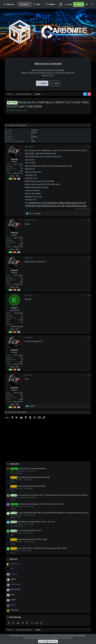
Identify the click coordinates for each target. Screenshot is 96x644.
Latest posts (14, 464)
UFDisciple (14, 610)
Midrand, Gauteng (17, 327)
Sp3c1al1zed (15, 589)
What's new (10, 4)
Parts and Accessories (18, 526)
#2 (89, 220)
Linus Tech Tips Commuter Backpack (28, 468)
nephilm (13, 600)
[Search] (92, 4)
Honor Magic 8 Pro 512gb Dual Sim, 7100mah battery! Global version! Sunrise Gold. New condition (49, 495)
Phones (13, 482)
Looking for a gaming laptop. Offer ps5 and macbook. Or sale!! (37, 504)
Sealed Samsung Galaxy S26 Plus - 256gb (29, 539)
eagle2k (13, 579)
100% (17, 176)
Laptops (13, 509)
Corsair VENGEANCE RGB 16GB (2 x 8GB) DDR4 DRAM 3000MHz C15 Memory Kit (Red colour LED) (49, 513)
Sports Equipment (16, 473)
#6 (89, 375)
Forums (25, 4)
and (34, 213)
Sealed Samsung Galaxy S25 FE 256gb (28, 486)
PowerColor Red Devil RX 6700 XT (26, 531)
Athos (12, 595)
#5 (89, 337)
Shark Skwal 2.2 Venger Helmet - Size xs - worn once (33, 522)
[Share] (86, 147)
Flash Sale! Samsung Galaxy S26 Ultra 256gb (30, 477)
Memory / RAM (15, 517)
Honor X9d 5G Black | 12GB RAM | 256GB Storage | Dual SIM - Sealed (38, 548)
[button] (16, 4)
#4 (89, 295)
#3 (89, 258)
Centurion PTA (18, 173)
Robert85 (12, 110)
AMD (12, 535)
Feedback (52, 4)
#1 (89, 147)
